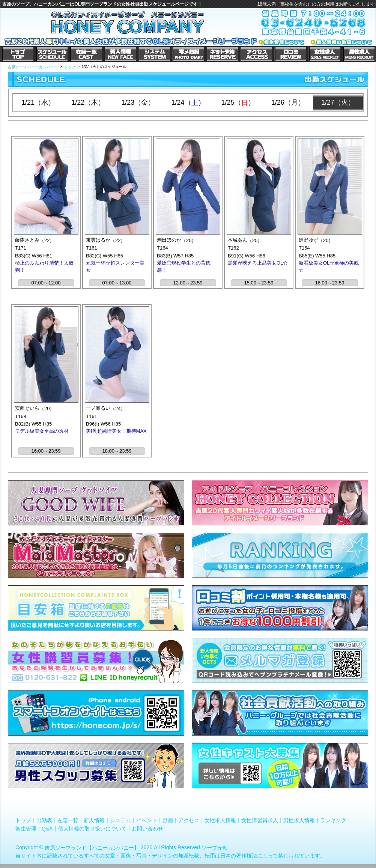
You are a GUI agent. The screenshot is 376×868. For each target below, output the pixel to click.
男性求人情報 (299, 820)
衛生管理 (26, 828)
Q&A (47, 828)
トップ (23, 820)
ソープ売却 (215, 848)
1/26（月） (288, 102)
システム (120, 820)
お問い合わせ (147, 828)
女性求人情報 (220, 820)
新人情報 (94, 820)
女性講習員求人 (260, 820)
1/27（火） (338, 102)
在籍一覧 (68, 820)
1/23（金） (138, 102)
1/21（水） (38, 102)
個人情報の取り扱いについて (92, 828)
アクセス (189, 820)
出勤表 (44, 820)
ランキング (333, 820)
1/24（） (188, 103)
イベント (147, 820)
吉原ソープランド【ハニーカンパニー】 (92, 848)
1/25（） (238, 103)
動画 (168, 820)
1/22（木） (88, 102)
